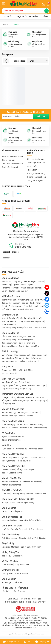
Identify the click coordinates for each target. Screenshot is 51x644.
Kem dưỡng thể (20, 337)
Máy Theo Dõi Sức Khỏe (13, 379)
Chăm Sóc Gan (9, 579)
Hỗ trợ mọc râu (42, 300)
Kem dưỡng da (30, 282)
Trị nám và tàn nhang (11, 288)
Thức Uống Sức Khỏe (12, 490)
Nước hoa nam (8, 449)
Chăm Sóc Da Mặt (10, 278)
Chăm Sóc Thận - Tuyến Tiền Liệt (18, 499)
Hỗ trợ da (30, 397)
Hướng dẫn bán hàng (36, 173)
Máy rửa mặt (7, 355)
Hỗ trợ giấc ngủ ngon (26, 470)
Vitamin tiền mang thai (11, 485)
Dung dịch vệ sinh (22, 565)
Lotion (4, 291)
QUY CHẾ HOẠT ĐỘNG (15, 602)
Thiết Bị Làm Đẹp (10, 351)
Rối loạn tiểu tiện (9, 503)
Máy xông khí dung (23, 389)
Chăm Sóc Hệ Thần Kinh (13, 466)
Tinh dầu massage (9, 538)
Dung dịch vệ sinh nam (33, 306)
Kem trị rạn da (8, 574)
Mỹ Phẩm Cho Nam (11, 296)
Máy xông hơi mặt (9, 358)
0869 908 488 (23, 247)
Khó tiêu (43, 458)
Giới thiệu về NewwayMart (13, 156)
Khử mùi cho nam (9, 309)
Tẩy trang (18, 282)
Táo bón (34, 458)
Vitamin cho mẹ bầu (10, 482)
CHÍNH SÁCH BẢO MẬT (36, 602)
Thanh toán (32, 170)
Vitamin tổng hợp (9, 413)
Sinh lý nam (26, 547)
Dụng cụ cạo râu (39, 355)
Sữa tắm (35, 346)
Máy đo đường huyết (37, 385)
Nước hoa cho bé (9, 325)
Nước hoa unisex (36, 449)
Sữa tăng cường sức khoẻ (22, 494)
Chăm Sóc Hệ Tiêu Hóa (13, 454)
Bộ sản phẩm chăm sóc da (13, 437)
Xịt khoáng (6, 285)
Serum (41, 282)
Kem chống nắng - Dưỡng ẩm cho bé (17, 328)
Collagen (5, 397)
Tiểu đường (6, 591)
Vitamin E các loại (26, 416)
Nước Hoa (6, 445)
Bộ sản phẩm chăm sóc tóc (13, 440)
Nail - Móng (28, 370)
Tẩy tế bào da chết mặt (19, 291)
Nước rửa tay (7, 565)
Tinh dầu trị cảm (26, 538)
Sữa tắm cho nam (26, 300)
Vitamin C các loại (9, 416)
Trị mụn (16, 285)
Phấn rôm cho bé (9, 321)
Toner (23, 285)
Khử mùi (32, 337)
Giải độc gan (7, 582)
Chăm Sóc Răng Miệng (13, 421)
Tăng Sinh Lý (8, 543)
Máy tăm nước (26, 428)
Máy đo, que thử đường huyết (14, 385)
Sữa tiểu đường (20, 591)
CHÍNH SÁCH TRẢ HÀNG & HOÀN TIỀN (24, 599)
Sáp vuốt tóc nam (9, 300)
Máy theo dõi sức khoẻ (30, 361)
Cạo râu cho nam (26, 309)
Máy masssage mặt (10, 361)
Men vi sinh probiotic (10, 458)
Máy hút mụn (37, 358)
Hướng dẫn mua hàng (36, 177)
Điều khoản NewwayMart (12, 164)
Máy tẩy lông (24, 358)
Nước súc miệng (8, 425)
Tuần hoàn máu (8, 470)
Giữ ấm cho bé (40, 328)
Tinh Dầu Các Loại (11, 535)
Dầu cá (5, 511)
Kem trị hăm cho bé (10, 318)
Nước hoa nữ (22, 449)
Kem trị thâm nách (9, 343)
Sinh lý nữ (36, 547)
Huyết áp (5, 529)
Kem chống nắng (9, 340)
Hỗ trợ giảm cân (18, 397)
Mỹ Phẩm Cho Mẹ (10, 570)
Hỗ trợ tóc (40, 397)
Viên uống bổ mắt (17, 511)
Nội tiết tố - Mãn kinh (10, 547)
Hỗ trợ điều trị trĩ (24, 461)
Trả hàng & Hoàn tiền (36, 163)
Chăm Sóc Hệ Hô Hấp (12, 517)
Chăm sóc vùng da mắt (31, 288)
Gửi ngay (41, 116)
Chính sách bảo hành (36, 159)
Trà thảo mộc (41, 494)
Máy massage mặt (22, 355)
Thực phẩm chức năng (27, 17)
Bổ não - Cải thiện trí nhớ (12, 473)
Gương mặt (6, 370)
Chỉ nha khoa (23, 425)
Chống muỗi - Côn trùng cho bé (31, 321)
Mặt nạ (30, 285)
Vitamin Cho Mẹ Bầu (11, 478)
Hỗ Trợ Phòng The (10, 552)
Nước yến (6, 494)
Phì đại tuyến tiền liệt (26, 503)
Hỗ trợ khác (7, 401)
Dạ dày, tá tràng (8, 461)
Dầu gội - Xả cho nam (31, 303)
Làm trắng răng (41, 428)
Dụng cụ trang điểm (10, 373)
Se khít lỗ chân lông (27, 343)
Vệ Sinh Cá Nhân (10, 561)
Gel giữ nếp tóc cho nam (12, 306)
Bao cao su (6, 556)
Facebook (6, 258)
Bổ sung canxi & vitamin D (29, 413)
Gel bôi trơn (18, 556)
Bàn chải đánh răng (10, 428)
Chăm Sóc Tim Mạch (12, 526)
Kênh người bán (11, 642)
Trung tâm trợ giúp (35, 180)
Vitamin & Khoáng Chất (13, 409)
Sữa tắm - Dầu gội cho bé (30, 318)
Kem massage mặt (26, 340)
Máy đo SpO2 (7, 382)
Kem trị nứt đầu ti (23, 574)
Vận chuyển (32, 166)
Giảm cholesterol (36, 529)
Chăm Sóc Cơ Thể (10, 333)
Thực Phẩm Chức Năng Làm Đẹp (18, 394)
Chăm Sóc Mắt (9, 508)
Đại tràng (25, 458)
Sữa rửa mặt (7, 282)
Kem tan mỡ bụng (9, 346)
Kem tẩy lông (24, 346)
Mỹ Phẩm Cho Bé (10, 315)
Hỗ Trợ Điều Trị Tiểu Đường (15, 588)
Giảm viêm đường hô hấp (30, 520)
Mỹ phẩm (8, 17)
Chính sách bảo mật (10, 167)
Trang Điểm (7, 367)
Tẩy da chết (6, 337)
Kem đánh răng (37, 425)
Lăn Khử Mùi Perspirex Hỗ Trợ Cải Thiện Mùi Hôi (12, 95)
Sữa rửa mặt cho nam (11, 303)
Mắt (15, 370)
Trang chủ (5, 25)
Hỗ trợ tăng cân (8, 404)
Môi (20, 370)
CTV (27, 642)
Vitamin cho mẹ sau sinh (31, 482)
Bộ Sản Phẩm (8, 433)
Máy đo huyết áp (22, 382)
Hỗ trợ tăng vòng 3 (39, 401)
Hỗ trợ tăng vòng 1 (21, 401)
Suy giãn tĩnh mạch (19, 529)
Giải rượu (18, 582)
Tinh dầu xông (41, 538)
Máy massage (8, 389)
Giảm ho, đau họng (10, 520)
